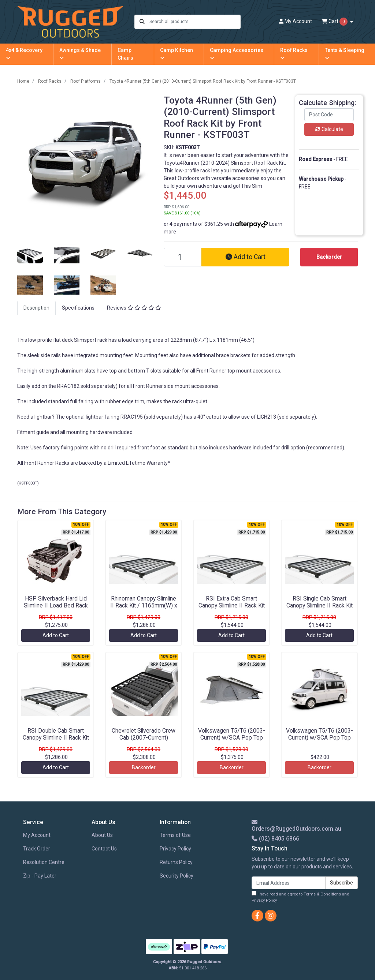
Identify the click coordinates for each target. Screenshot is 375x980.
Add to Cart (246, 257)
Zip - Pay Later (40, 876)
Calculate (329, 129)
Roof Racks (294, 54)
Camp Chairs (125, 54)
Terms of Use (175, 835)
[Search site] (142, 22)
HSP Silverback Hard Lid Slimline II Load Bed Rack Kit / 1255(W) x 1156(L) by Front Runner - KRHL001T (56, 609)
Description (36, 308)
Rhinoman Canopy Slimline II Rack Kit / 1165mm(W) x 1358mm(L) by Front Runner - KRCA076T (144, 609)
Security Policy (177, 876)
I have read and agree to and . (300, 897)
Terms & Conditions (322, 894)
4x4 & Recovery (24, 54)
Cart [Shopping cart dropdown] (335, 22)
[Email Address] (289, 883)
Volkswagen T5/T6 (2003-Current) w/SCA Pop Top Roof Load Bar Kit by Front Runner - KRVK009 (320, 741)
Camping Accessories (237, 54)
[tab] (36, 308)
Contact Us (104, 849)
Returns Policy (176, 862)
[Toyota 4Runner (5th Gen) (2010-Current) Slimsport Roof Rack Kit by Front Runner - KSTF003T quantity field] (183, 257)
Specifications (78, 308)
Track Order (37, 849)
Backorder (144, 767)
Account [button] (296, 21)
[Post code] (329, 115)
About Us (102, 835)
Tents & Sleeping (345, 54)
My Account (37, 835)
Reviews (134, 308)
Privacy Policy (175, 849)
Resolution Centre (44, 862)
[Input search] (195, 22)
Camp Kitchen (177, 54)
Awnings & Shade (80, 54)
